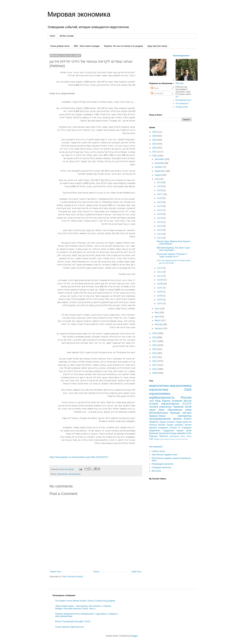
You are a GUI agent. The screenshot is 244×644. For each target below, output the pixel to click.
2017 (155, 341)
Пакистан (164, 436)
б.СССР (187, 404)
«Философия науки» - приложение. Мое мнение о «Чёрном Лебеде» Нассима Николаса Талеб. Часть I (83, 607)
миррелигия (155, 431)
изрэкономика (75, 474)
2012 (155, 361)
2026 (155, 132)
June (157, 309)
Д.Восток (187, 422)
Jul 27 (160, 194)
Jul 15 (160, 230)
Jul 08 (160, 284)
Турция (162, 422)
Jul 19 (160, 218)
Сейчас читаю (158, 451)
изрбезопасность (162, 397)
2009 (155, 373)
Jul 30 (160, 182)
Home (52, 36)
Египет (188, 419)
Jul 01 (160, 304)
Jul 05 (160, 296)
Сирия (157, 439)
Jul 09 (160, 280)
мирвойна (182, 433)
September (160, 171)
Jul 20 (160, 214)
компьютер (165, 407)
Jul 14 (160, 234)
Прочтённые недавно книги (164, 455)
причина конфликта (159, 428)
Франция (175, 413)
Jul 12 (160, 268)
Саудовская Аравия (173, 431)
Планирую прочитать (162, 468)
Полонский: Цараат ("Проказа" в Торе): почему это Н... (172, 255)
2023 (155, 144)
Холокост (171, 422)
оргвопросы (174, 436)
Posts (155, 88)
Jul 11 (160, 272)
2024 (155, 140)
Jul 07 (160, 288)
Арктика (172, 439)
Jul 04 (160, 300)
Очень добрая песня (60, 46)
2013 (155, 357)
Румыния (153, 436)
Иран (161, 410)
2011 (155, 365)
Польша (153, 425)
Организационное (181, 56)
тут (177, 97)
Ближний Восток (182, 401)
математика (185, 416)
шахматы (179, 425)
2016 (155, 345)
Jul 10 (160, 276)
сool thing (184, 439)
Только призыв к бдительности (69, 627)
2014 (155, 353)
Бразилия (154, 433)
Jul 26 (160, 198)
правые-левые (157, 416)
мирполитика (159, 386)
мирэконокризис (170, 404)
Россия (186, 397)
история (154, 404)
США (188, 389)
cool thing (155, 401)
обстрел (187, 413)
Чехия (189, 436)
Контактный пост (183, 100)
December (160, 159)
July (157, 179)
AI (179, 428)
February (159, 324)
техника (154, 407)
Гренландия (164, 439)
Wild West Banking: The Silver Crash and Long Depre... (173, 249)
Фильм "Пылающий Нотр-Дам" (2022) (73, 621)
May (157, 313)
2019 (155, 333)
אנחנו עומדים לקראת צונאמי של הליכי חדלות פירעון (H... (173, 262)
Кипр (183, 436)
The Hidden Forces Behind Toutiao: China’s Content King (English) (85, 601)
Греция (170, 425)
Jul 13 (160, 238)
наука (152, 410)
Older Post (136, 572)
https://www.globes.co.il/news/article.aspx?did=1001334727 (79, 457)
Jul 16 (160, 226)
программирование (160, 419)
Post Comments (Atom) (72, 577)
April (157, 317)
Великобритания (159, 413)
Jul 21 (160, 210)
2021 (155, 152)
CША (189, 433)
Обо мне (180, 83)
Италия (173, 428)
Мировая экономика (79, 14)
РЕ (177, 439)
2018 (155, 337)
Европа (166, 401)
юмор (188, 410)
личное (188, 425)
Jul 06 (160, 292)
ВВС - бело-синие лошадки (87, 46)
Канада (173, 433)
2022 (155, 148)
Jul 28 (160, 190)
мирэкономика (181, 386)
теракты (154, 422)
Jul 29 (160, 186)
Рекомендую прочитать (163, 464)
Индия (179, 422)
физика (177, 419)
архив (189, 431)
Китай (188, 407)
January (159, 328)
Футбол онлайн (67, 36)
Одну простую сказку (157, 46)
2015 (155, 349)
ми (179, 439)
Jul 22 (160, 206)
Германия (178, 407)
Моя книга (156, 471)
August (158, 175)
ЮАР (151, 439)
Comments (157, 94)
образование (175, 410)
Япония (162, 425)
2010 (155, 369)
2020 (155, 156)
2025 (155, 136)
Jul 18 (160, 222)
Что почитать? (182, 103)
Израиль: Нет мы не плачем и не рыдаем (124, 46)
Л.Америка (186, 428)
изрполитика (62, 474)
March (158, 320)
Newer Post (56, 572)
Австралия (164, 433)
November (160, 163)
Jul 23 (160, 202)
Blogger (134, 636)
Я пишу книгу (182, 107)
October (159, 167)
